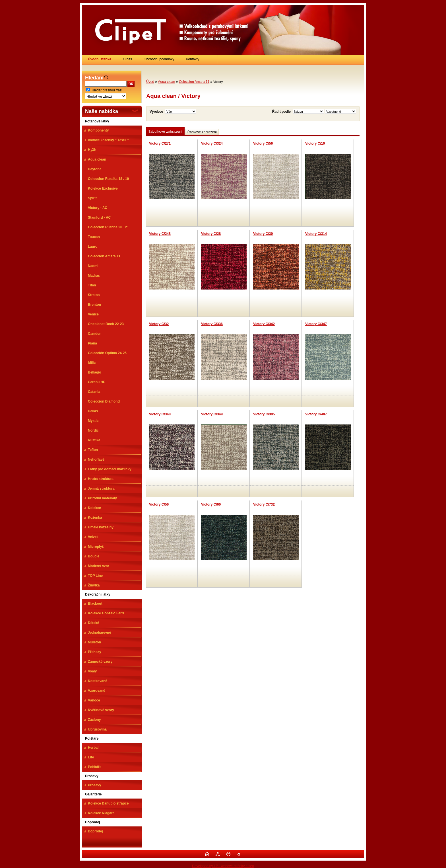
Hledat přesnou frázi (107, 90)
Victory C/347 (316, 324)
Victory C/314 (316, 234)
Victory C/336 (212, 324)
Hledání (94, 78)
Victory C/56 (263, 143)
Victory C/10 (315, 143)
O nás (127, 59)
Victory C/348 (160, 414)
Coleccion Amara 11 (194, 82)
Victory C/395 (264, 414)
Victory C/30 (263, 234)
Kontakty (192, 59)
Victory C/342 (264, 324)
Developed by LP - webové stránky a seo (223, 866)
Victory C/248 (160, 234)
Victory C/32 (159, 324)
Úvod (150, 82)
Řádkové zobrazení (202, 132)
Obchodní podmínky (159, 59)
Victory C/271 (160, 143)
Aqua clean (166, 82)
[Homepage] (100, 59)
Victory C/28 (211, 234)
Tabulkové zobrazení (165, 131)
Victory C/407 (316, 414)
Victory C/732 (264, 504)
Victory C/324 (212, 143)
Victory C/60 (211, 504)
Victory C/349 (212, 414)
